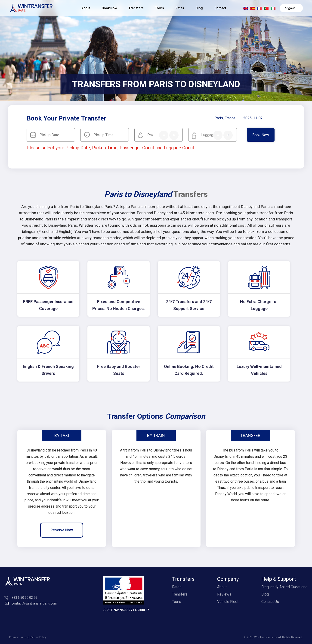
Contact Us (270, 602)
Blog (199, 8)
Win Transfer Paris (266, 637)
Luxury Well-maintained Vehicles (259, 370)
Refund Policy (38, 637)
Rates (180, 8)
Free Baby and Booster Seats (119, 370)
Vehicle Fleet (228, 602)
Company (228, 579)
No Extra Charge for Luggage (259, 305)
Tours (160, 8)
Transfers (136, 8)
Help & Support (279, 579)
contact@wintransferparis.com (34, 603)
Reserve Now (62, 530)
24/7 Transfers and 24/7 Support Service (189, 305)
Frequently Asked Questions (284, 587)
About (86, 8)
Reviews (224, 594)
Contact (220, 8)
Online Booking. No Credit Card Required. (189, 370)
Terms (24, 637)
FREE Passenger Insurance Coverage (48, 305)
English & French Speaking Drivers (48, 370)
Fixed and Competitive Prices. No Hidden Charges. (119, 305)
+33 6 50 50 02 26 (24, 598)
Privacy (14, 637)
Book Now (109, 8)
